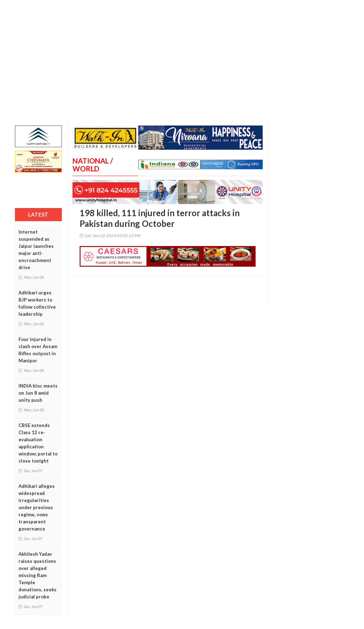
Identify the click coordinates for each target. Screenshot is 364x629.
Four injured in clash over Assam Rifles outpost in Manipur (38, 350)
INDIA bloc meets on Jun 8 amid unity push (38, 393)
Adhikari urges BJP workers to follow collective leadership (37, 303)
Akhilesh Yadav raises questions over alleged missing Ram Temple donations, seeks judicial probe (38, 575)
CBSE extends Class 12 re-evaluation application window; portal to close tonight (38, 443)
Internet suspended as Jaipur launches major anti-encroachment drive (36, 250)
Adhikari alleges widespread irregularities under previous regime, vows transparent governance (37, 507)
